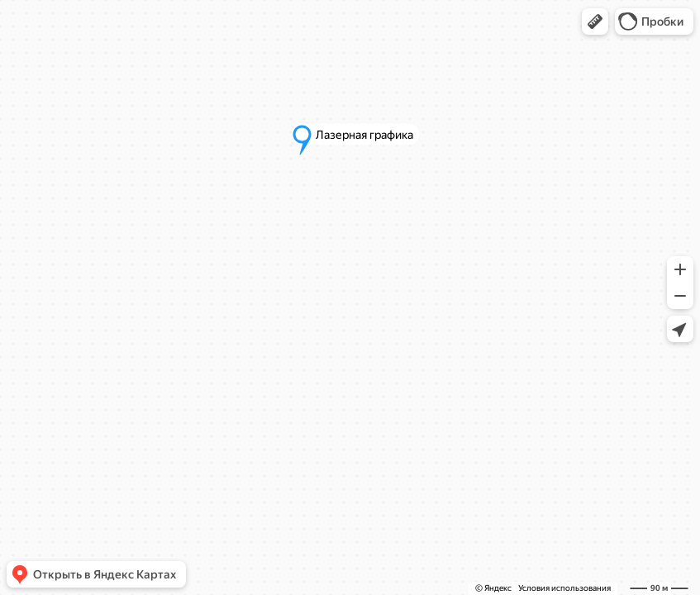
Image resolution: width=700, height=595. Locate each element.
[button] (595, 21)
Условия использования (564, 588)
